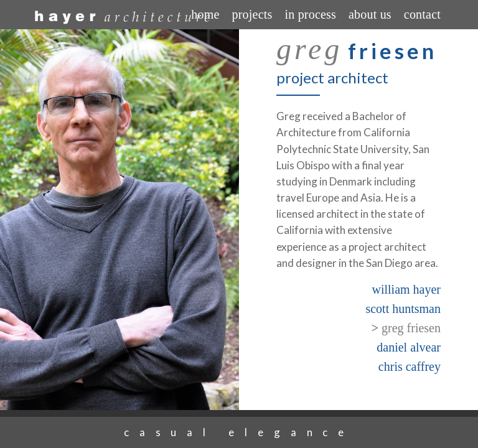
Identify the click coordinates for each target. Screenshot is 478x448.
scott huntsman (403, 309)
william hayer (406, 289)
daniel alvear (409, 347)
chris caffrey (410, 366)
